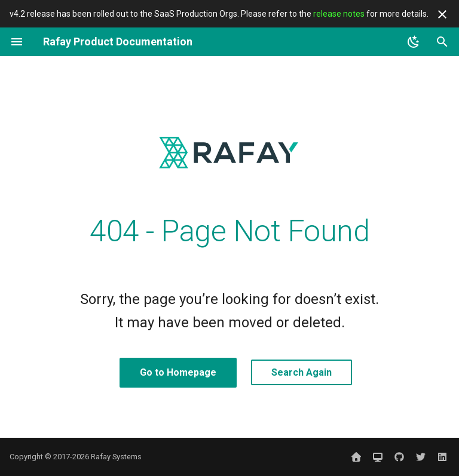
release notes (339, 14)
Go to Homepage (178, 372)
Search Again (302, 372)
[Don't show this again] (442, 14)
